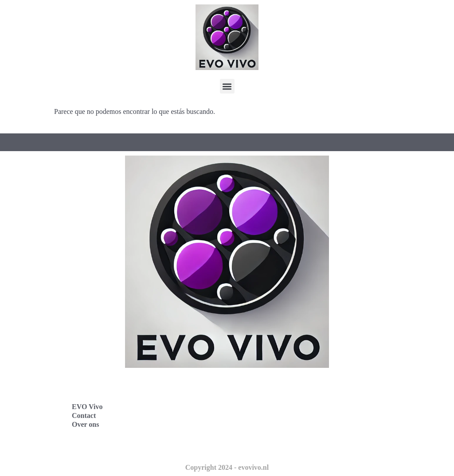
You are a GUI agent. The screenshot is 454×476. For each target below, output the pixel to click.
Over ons (85, 424)
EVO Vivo (87, 407)
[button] (227, 86)
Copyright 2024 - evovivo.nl (227, 467)
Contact (84, 416)
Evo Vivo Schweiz (267, 445)
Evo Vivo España (266, 406)
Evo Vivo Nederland (271, 425)
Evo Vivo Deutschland (274, 386)
